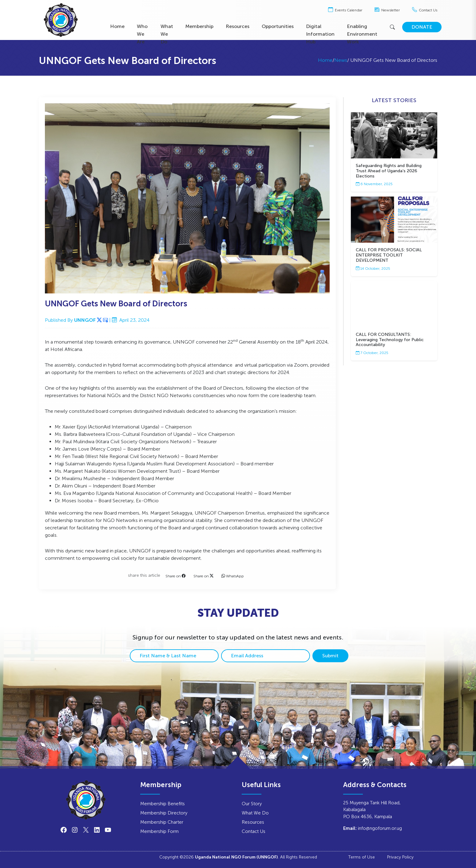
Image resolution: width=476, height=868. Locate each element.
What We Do (167, 34)
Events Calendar (345, 10)
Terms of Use (361, 857)
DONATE (422, 27)
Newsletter (387, 10)
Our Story (252, 804)
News (341, 60)
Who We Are (142, 34)
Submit (330, 656)
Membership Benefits (163, 804)
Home (117, 26)
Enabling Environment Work (362, 34)
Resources (238, 26)
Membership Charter (162, 822)
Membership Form (159, 831)
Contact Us (425, 10)
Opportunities (278, 26)
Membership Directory (164, 813)
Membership (199, 26)
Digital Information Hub (320, 34)
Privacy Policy (400, 857)
